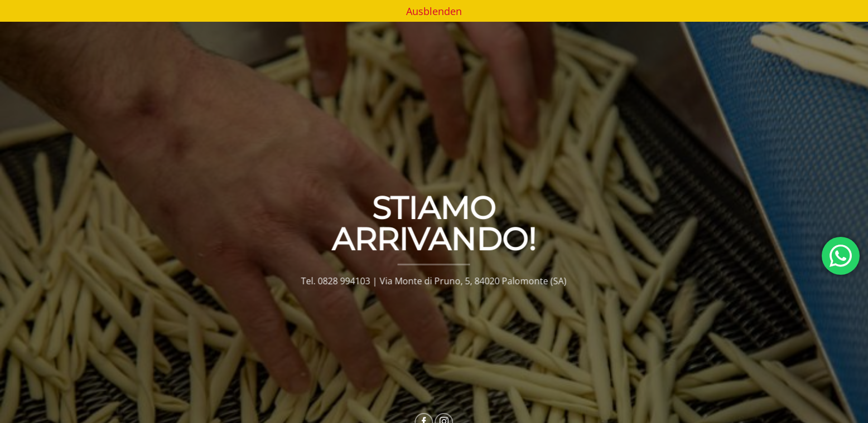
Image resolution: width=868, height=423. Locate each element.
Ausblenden (434, 11)
